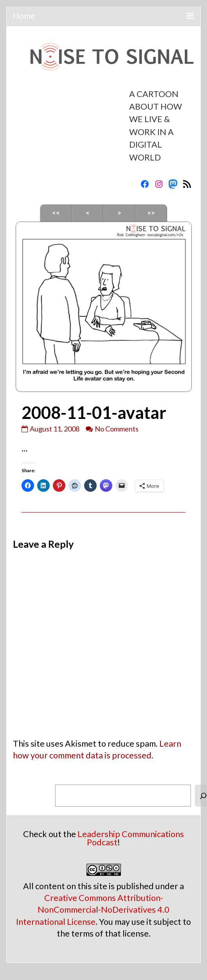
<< (56, 213)
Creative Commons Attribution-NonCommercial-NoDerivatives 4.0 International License (93, 910)
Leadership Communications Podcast (131, 838)
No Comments (117, 429)
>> (151, 213)
